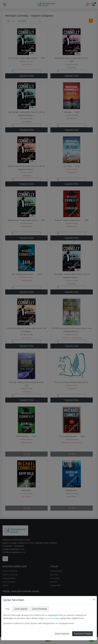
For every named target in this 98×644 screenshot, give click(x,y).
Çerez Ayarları (62, 634)
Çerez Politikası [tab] (40, 609)
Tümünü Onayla (82, 634)
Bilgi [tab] (7, 609)
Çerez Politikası (52, 618)
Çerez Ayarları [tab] (21, 609)
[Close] (94, 600)
